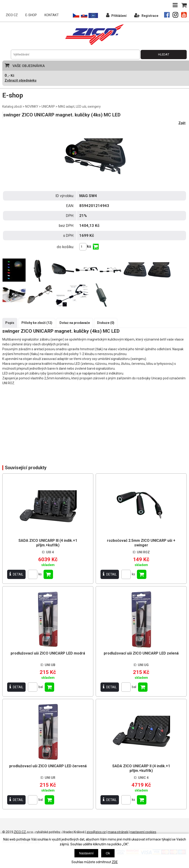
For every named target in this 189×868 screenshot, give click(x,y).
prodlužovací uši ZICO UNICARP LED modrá (48, 653)
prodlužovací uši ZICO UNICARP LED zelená (141, 653)
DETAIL (16, 574)
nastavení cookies (143, 832)
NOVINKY (32, 107)
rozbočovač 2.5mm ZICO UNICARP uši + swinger (141, 543)
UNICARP (48, 107)
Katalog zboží (12, 107)
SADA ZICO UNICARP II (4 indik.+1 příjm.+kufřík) (141, 768)
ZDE (115, 862)
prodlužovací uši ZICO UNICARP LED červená (48, 766)
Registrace (146, 15)
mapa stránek (118, 832)
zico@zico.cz (96, 832)
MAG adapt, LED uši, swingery (79, 107)
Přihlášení (116, 15)
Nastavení (86, 853)
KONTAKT (52, 15)
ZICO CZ (12, 15)
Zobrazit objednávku (21, 80)
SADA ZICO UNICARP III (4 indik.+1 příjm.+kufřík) (48, 543)
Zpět (182, 123)
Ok (108, 853)
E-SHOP (31, 15)
